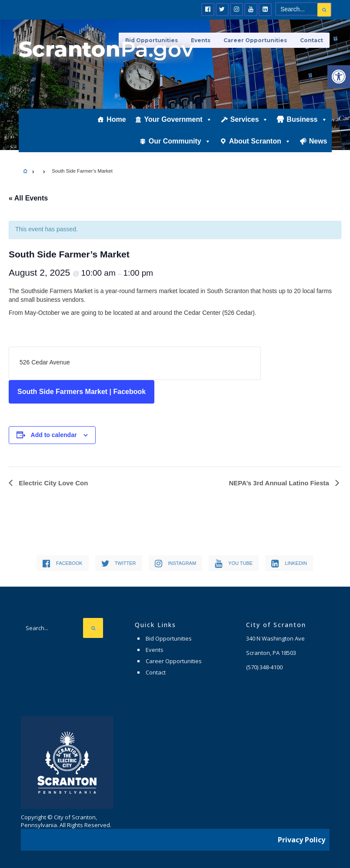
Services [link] (250, 120)
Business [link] (307, 120)
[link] (339, 77)
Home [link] (116, 120)
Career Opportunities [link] (255, 40)
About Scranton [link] (260, 142)
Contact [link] (312, 40)
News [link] (318, 142)
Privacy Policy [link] (302, 840)
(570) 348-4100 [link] (264, 667)
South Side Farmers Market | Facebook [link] (82, 392)
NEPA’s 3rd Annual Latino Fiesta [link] (280, 483)
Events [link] (155, 650)
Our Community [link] (180, 142)
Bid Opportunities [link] (169, 638)
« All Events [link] (28, 198)
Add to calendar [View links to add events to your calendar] (54, 435)
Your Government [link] (178, 120)
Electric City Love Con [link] (52, 483)
